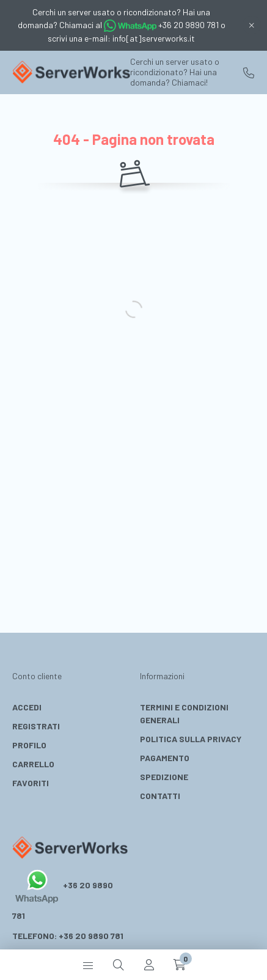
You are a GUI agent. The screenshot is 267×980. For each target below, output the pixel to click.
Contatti (160, 796)
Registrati (36, 726)
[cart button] (180, 965)
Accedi (27, 707)
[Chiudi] (252, 25)
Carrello (33, 764)
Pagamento (165, 758)
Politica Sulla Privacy (191, 739)
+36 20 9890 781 (249, 73)
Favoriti (31, 783)
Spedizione (164, 777)
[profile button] (149, 965)
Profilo (29, 745)
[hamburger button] (88, 965)
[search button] (119, 965)
